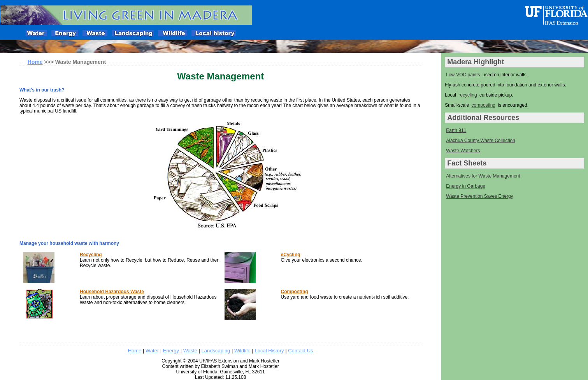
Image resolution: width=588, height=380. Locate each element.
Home (135, 351)
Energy (171, 351)
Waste (190, 351)
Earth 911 (456, 130)
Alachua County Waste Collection (481, 141)
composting (484, 105)
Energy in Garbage (466, 186)
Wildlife (242, 351)
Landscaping (216, 351)
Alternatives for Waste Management (483, 176)
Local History (269, 351)
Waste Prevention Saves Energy (479, 196)
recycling (468, 95)
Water (152, 351)
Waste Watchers (463, 151)
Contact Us (300, 351)
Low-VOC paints (463, 75)
